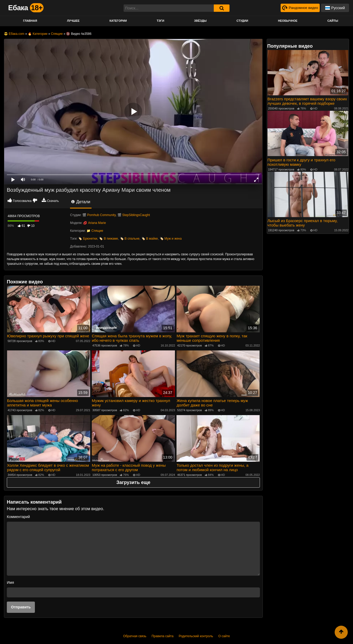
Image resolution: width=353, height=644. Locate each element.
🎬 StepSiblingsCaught (134, 215)
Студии (242, 21)
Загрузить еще (133, 482)
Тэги (160, 21)
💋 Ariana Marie (94, 223)
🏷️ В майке (150, 239)
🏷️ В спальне (130, 239)
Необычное (288, 21)
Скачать (53, 201)
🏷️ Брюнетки (88, 239)
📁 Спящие (95, 231)
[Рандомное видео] (300, 8)
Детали (81, 202)
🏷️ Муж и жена (171, 239)
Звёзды (200, 21)
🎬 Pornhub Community (99, 215)
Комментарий (18, 516)
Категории (118, 21)
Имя (10, 582)
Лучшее (73, 21)
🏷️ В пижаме (108, 239)
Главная (30, 21)
